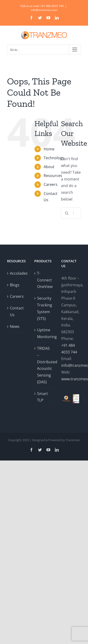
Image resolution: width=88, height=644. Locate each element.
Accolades (17, 273)
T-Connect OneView (44, 280)
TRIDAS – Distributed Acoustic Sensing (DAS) (44, 365)
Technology (54, 158)
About (49, 167)
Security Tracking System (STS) (44, 308)
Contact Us (17, 311)
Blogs (15, 285)
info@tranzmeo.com (44, 10)
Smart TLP (42, 397)
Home (49, 149)
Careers (51, 184)
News (15, 326)
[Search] (67, 213)
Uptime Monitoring (44, 333)
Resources (53, 176)
